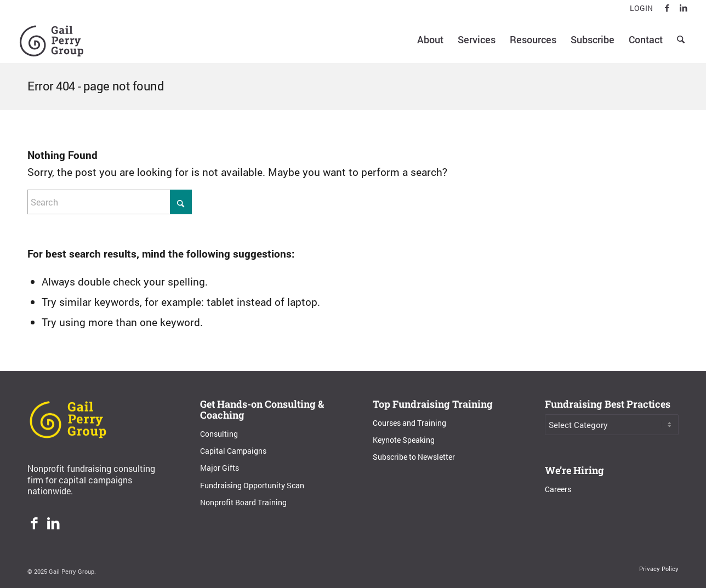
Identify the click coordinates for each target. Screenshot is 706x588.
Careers (558, 489)
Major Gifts (220, 468)
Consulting (219, 434)
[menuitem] (639, 8)
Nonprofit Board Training (243, 502)
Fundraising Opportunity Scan (252, 485)
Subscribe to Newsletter (414, 457)
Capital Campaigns (233, 451)
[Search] (681, 40)
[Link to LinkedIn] (684, 8)
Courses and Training (409, 423)
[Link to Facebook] (667, 8)
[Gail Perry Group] (52, 40)
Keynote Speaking (404, 440)
